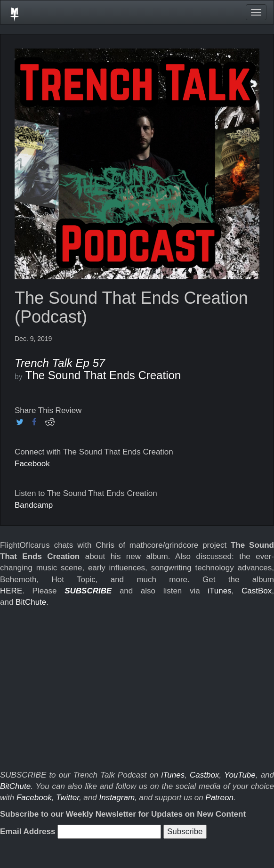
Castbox (204, 775)
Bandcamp (34, 505)
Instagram (117, 798)
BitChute (31, 602)
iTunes (219, 591)
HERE (11, 591)
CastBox (257, 591)
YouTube (240, 775)
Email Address (28, 831)
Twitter (68, 798)
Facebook (32, 464)
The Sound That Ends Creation (103, 375)
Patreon (219, 798)
